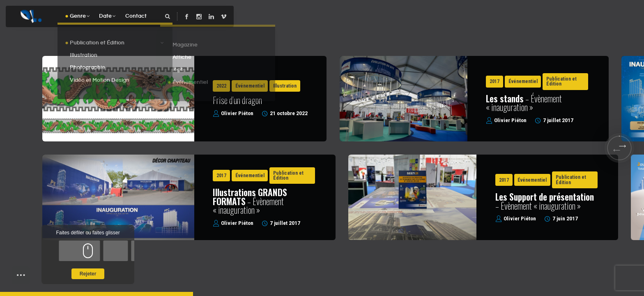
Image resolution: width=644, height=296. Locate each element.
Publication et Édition (561, 81)
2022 (221, 86)
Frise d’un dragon (237, 100)
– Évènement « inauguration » (524, 103)
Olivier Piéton (237, 113)
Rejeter (88, 274)
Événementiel (250, 86)
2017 (494, 81)
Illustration (285, 86)
